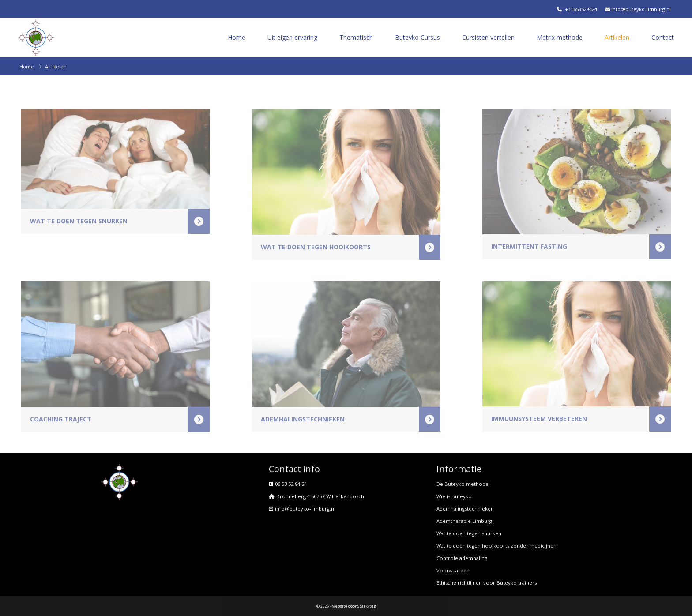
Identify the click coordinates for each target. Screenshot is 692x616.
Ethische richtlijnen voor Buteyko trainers (487, 583)
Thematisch (356, 37)
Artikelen (617, 37)
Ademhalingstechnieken (465, 509)
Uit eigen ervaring (292, 37)
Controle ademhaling (462, 558)
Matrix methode (560, 37)
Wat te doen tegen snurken (469, 533)
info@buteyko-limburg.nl (637, 9)
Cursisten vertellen (488, 37)
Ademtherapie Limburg (464, 521)
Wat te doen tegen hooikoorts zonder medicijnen (496, 546)
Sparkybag (367, 606)
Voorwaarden (453, 570)
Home (237, 37)
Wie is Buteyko (454, 496)
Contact (663, 37)
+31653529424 (577, 9)
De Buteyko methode (463, 484)
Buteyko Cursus (417, 37)
